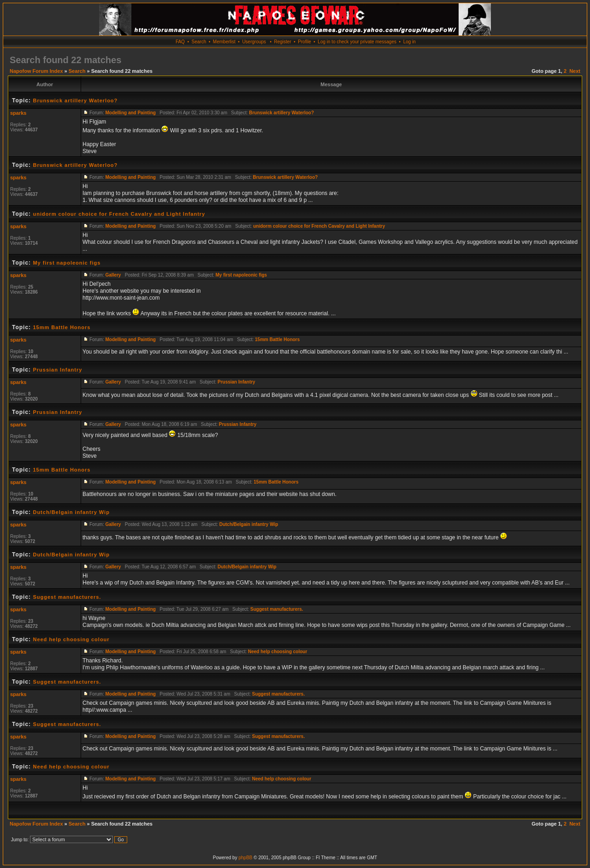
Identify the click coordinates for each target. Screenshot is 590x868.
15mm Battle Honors (62, 327)
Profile (304, 42)
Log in (410, 42)
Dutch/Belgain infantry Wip (71, 512)
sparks (18, 113)
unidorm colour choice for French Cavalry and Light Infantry (119, 214)
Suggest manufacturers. (67, 597)
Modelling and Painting (130, 113)
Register (282, 42)
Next (575, 71)
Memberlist (224, 42)
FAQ (180, 42)
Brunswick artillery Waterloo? (75, 100)
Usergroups (254, 42)
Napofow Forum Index (36, 71)
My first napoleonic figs (67, 263)
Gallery (113, 275)
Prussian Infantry (57, 370)
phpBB (245, 858)
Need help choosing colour (71, 639)
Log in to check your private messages (357, 42)
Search (199, 42)
